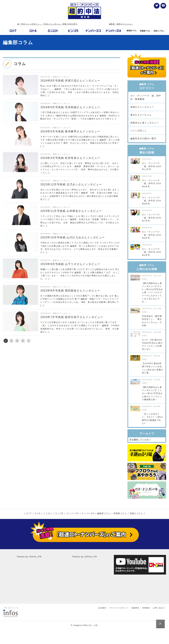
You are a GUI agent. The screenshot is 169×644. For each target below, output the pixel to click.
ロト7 (29, 514)
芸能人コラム (136, 514)
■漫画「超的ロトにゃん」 (121, 24)
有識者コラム (120, 514)
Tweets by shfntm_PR (29, 557)
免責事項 (135, 608)
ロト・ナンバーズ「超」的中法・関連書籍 (146, 97)
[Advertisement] (62, 370)
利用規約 (146, 608)
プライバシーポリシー (119, 608)
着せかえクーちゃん (141, 115)
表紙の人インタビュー (142, 107)
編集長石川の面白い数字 (143, 138)
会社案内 (102, 608)
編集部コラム (18, 42)
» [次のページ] (29, 341)
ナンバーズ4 (88, 514)
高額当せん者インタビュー (145, 123)
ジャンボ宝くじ (139, 131)
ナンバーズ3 (73, 514)
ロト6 (38, 514)
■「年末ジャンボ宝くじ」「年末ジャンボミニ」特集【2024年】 (48, 24)
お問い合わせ (159, 608)
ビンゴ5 (59, 514)
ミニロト (48, 514)
